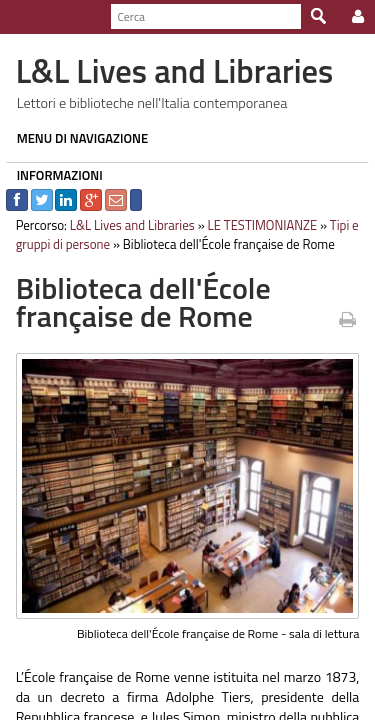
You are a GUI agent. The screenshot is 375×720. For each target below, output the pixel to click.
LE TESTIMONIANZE (257, 225)
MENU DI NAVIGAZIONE (77, 138)
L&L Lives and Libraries (126, 225)
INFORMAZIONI (54, 175)
